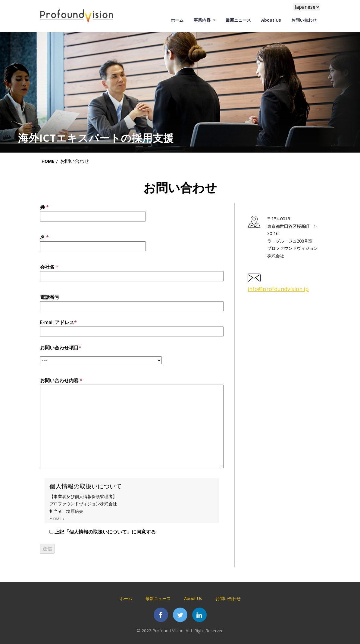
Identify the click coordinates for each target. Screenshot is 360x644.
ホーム (179, 20)
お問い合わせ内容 (132, 423)
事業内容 (203, 20)
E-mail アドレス (132, 327)
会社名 (132, 271)
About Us (271, 20)
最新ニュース (238, 20)
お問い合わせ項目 (101, 354)
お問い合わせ (304, 20)
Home (48, 161)
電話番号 (132, 302)
